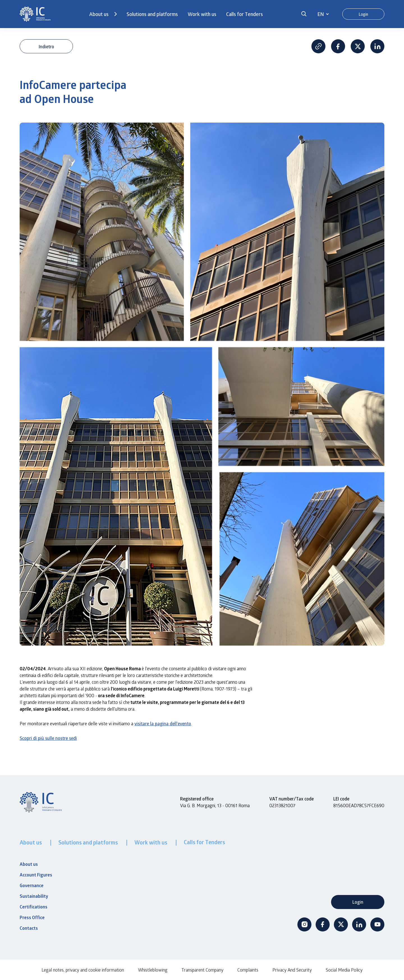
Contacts (29, 928)
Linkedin (377, 46)
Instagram (304, 924)
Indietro (46, 46)
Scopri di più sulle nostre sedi (48, 738)
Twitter (341, 924)
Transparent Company (202, 970)
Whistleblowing (153, 970)
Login (363, 14)
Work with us (202, 14)
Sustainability (34, 896)
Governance (32, 885)
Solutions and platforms (152, 14)
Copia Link (318, 46)
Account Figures (36, 875)
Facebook (338, 46)
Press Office (32, 917)
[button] (304, 14)
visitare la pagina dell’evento (163, 723)
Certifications (34, 907)
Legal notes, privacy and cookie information (83, 970)
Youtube (377, 924)
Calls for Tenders (245, 14)
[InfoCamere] (35, 14)
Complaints (248, 970)
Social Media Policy (344, 970)
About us (99, 14)
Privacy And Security (292, 970)
